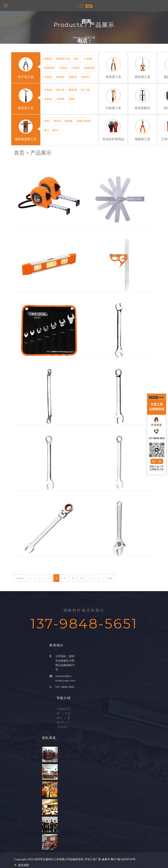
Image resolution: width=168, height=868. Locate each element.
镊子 (77, 59)
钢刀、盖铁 (51, 130)
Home (77, 38)
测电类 (73, 77)
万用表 (76, 68)
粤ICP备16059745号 (123, 859)
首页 (19, 153)
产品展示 (41, 153)
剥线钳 (60, 77)
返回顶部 (22, 865)
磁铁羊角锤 (84, 121)
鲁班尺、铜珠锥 (63, 121)
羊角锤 (48, 90)
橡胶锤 (73, 90)
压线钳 (48, 77)
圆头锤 (60, 90)
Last (110, 578)
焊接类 (48, 59)
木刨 (47, 121)
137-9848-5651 (65, 687)
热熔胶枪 (49, 68)
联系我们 (63, 727)
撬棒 (71, 99)
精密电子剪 (63, 59)
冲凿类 (60, 99)
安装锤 (48, 99)
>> (99, 578)
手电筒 (63, 68)
